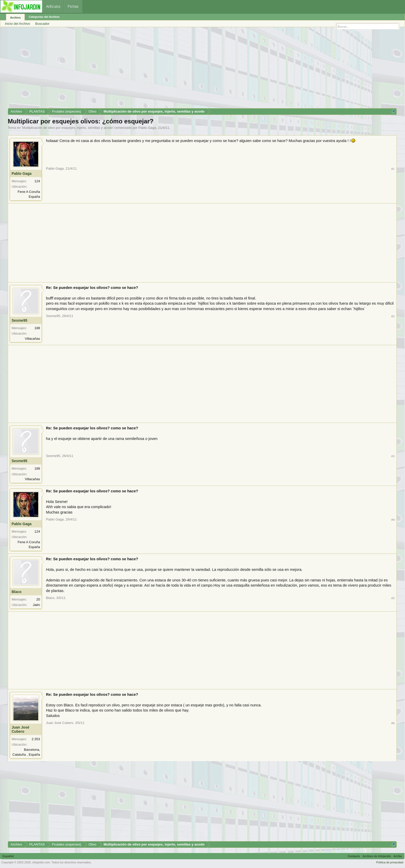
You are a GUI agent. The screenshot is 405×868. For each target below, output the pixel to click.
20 (38, 599)
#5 (393, 598)
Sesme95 (20, 320)
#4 (393, 520)
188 (37, 328)
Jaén (36, 605)
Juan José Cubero (20, 729)
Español (8, 856)
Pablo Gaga (147, 128)
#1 (393, 169)
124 (37, 181)
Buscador (42, 24)
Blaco (17, 592)
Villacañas (32, 339)
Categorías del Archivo (44, 17)
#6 (393, 723)
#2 (393, 316)
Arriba (398, 856)
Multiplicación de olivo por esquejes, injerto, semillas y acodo (67, 128)
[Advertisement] (163, 69)
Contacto (354, 856)
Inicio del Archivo (18, 24)
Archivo (15, 18)
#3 (393, 456)
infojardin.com (41, 862)
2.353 (36, 739)
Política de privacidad (390, 862)
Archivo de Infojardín (377, 856)
